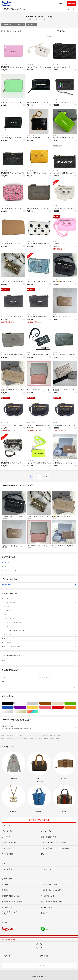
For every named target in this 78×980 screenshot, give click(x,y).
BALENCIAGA (39, 584)
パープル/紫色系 (26, 707)
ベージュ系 (64, 703)
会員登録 (71, 4)
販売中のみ (6, 31)
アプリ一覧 (44, 956)
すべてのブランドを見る (39, 820)
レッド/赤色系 (64, 707)
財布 (41, 627)
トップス (40, 607)
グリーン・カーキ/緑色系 (76, 703)
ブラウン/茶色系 (51, 703)
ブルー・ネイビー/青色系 (13, 707)
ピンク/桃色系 (51, 707)
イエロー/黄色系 (38, 707)
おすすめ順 (18, 31)
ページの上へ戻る (39, 966)
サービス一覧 (6, 956)
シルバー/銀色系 (13, 711)
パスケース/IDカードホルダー (41, 631)
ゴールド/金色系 (26, 711)
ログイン (61, 4)
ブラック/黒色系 (13, 703)
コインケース (31, 25)
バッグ (40, 615)
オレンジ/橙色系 (76, 707)
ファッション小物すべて (41, 623)
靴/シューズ (40, 634)
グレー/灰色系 (38, 703)
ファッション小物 (40, 619)
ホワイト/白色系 (26, 703)
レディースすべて (40, 603)
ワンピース (40, 611)
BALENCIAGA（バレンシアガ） (13, 25)
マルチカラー (38, 711)
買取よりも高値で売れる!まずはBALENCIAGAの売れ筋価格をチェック (39, 727)
